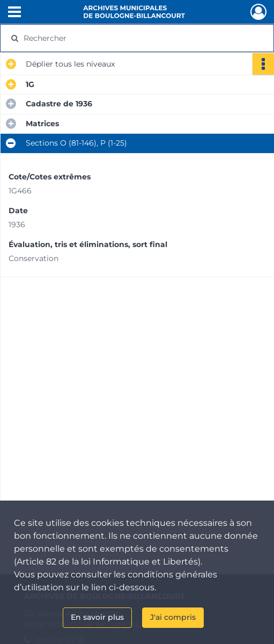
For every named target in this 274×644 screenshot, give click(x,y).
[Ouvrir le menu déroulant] (14, 13)
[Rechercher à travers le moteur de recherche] (131, 38)
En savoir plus (97, 617)
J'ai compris (173, 617)
